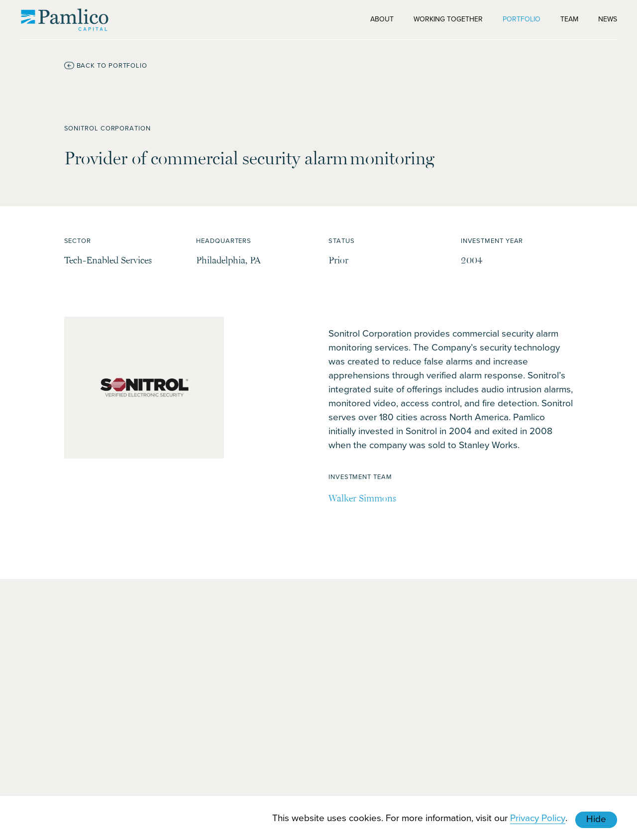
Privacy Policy (538, 817)
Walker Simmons (362, 498)
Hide (596, 818)
